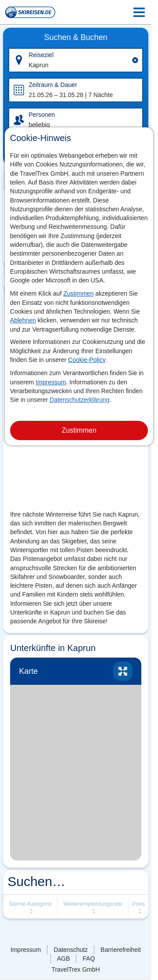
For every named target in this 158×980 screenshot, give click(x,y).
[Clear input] (135, 60)
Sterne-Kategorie (30, 904)
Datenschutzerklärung (79, 400)
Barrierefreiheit (121, 950)
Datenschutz (71, 950)
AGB (64, 958)
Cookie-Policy (87, 360)
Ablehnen (23, 320)
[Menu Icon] (139, 12)
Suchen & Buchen (75, 37)
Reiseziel (41, 55)
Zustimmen (78, 293)
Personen (42, 115)
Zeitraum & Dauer (53, 85)
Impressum (51, 382)
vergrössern (123, 671)
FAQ (89, 958)
